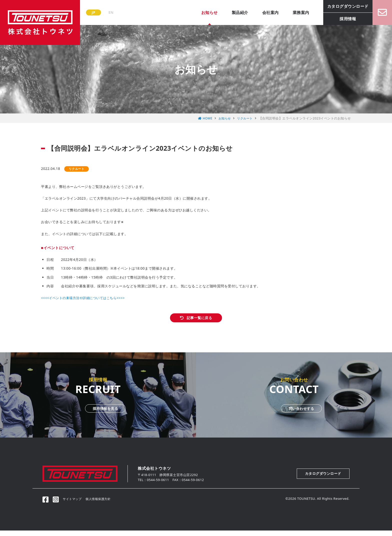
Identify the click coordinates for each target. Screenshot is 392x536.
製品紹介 (235, 12)
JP (93, 12)
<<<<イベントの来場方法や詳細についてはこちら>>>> (86, 298)
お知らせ (204, 12)
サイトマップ (76, 504)
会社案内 (265, 12)
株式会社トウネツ (40, 22)
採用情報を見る (98, 413)
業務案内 (296, 12)
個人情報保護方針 (103, 504)
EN (111, 12)
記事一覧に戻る (200, 320)
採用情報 (342, 19)
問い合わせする (294, 413)
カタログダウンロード (343, 6)
